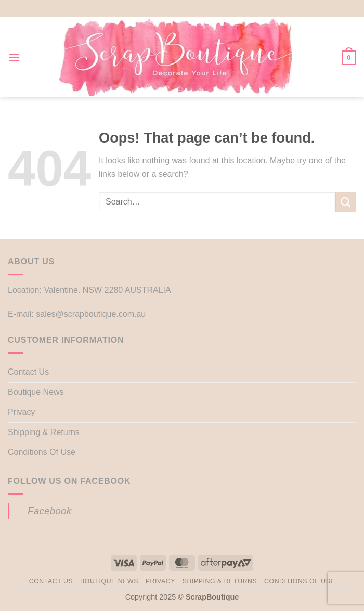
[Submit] (346, 202)
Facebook (49, 511)
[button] (14, 57)
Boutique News (36, 392)
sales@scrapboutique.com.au (91, 314)
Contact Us (28, 372)
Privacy (21, 412)
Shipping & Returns (44, 432)
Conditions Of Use (42, 452)
